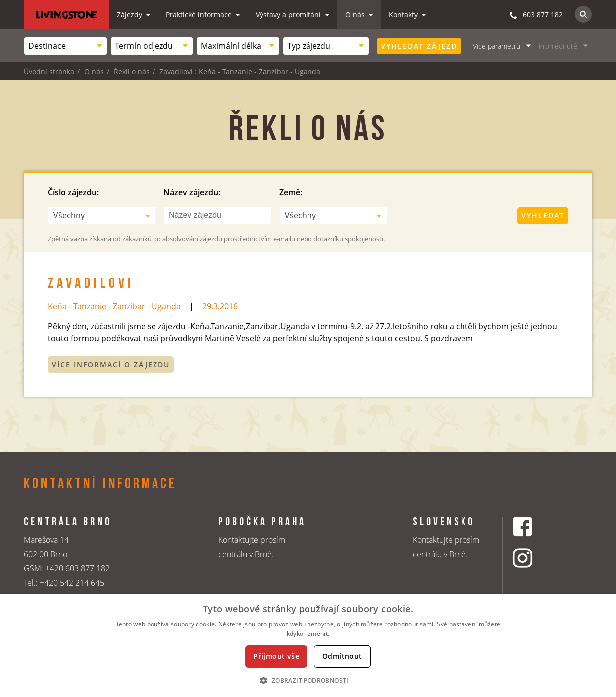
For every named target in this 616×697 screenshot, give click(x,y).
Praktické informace (200, 15)
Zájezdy (130, 15)
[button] (308, 680)
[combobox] (66, 46)
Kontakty (404, 15)
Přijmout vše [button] (276, 656)
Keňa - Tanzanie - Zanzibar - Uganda (114, 306)
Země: (291, 192)
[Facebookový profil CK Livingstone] (535, 526)
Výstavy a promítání (289, 15)
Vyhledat (543, 215)
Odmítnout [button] (342, 656)
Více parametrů (497, 46)
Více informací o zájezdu (111, 364)
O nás (356, 15)
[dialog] (308, 646)
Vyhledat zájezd (419, 46)
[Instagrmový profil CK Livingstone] (535, 558)
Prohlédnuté (558, 46)
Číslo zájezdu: (73, 192)
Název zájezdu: (192, 192)
